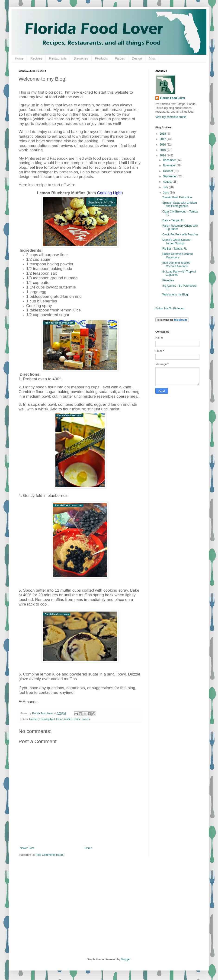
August (168, 182)
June (166, 193)
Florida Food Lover (173, 98)
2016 (163, 145)
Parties (120, 58)
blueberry (34, 719)
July (166, 187)
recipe (77, 719)
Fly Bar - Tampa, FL (175, 249)
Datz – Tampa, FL (173, 220)
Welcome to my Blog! (175, 295)
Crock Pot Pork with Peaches (180, 235)
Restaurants (58, 58)
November (170, 165)
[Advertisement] (98, 910)
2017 (163, 139)
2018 (163, 134)
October (168, 171)
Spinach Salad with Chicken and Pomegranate (180, 204)
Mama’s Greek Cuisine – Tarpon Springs (178, 241)
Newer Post (27, 848)
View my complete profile (171, 117)
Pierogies (168, 280)
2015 (163, 150)
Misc (152, 58)
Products (101, 58)
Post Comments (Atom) (50, 855)
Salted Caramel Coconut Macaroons (178, 256)
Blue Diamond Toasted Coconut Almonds (176, 264)
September (170, 176)
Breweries (81, 58)
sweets (86, 719)
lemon (59, 719)
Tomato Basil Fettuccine (177, 197)
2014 (163, 155)
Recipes (36, 58)
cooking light (48, 719)
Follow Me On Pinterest (170, 308)
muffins (69, 719)
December (170, 160)
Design (137, 58)
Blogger (126, 959)
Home (19, 58)
